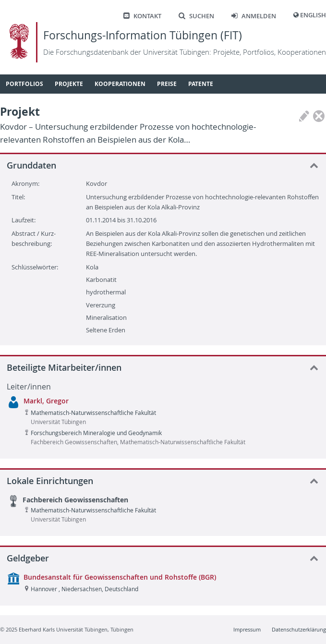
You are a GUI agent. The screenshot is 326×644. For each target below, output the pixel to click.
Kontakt (142, 16)
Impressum (247, 629)
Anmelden (254, 16)
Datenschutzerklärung (299, 629)
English (313, 15)
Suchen (196, 16)
